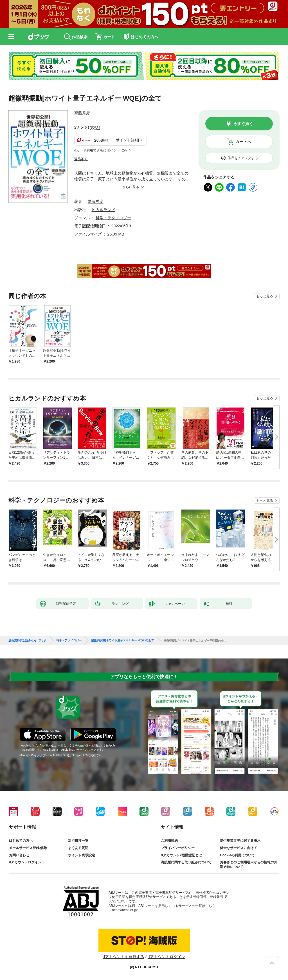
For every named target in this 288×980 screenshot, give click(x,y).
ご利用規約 (169, 841)
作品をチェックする (243, 158)
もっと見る (265, 296)
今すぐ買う (243, 124)
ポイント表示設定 (82, 855)
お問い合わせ (19, 855)
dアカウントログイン (25, 862)
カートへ (243, 142)
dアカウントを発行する (123, 957)
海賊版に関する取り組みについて (186, 862)
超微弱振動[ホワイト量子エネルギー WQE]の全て (122, 640)
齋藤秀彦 (82, 113)
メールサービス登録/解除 (28, 848)
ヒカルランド (103, 210)
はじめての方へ (21, 841)
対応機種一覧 (78, 841)
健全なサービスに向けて (238, 848)
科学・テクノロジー (113, 218)
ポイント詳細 (127, 140)
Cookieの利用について (237, 855)
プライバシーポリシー (178, 848)
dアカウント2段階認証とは (181, 855)
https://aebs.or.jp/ (125, 910)
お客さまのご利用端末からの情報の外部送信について (249, 864)
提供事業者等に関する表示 (240, 841)
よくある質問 (78, 848)
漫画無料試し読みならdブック (28, 640)
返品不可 (81, 159)
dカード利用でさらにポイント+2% (101, 150)
